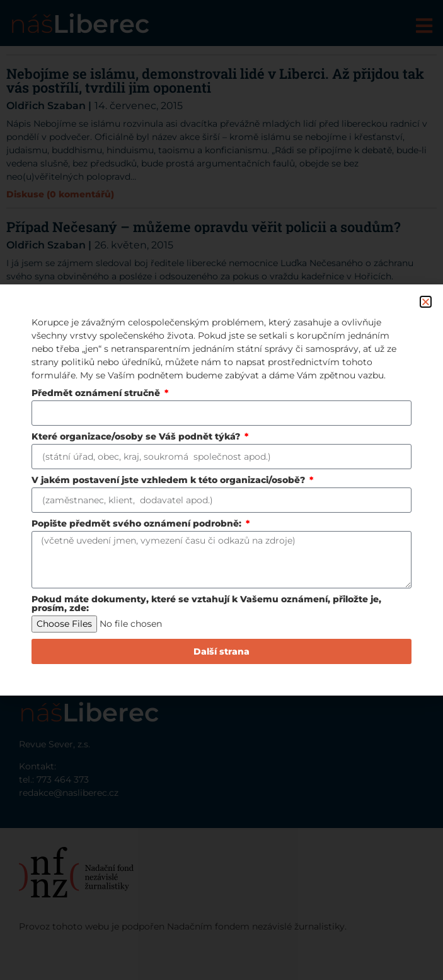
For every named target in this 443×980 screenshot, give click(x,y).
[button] (426, 302)
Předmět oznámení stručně (97, 394)
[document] (221, 490)
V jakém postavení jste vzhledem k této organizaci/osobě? (170, 481)
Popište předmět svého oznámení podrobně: (138, 524)
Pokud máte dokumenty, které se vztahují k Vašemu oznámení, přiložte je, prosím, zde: (206, 604)
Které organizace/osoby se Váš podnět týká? (137, 437)
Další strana (221, 651)
